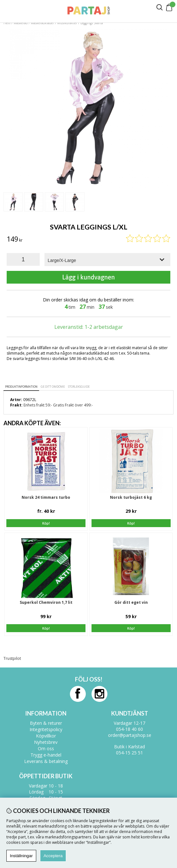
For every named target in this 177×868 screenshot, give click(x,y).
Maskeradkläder (42, 23)
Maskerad (21, 23)
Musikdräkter (67, 23)
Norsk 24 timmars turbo (46, 497)
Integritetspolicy (46, 729)
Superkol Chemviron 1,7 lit (46, 602)
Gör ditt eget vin (131, 602)
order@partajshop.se (130, 735)
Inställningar (21, 856)
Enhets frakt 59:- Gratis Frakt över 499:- (58, 405)
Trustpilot (12, 658)
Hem (7, 23)
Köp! (46, 523)
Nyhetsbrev (46, 742)
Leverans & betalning (46, 761)
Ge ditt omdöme (53, 387)
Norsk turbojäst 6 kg (131, 497)
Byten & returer (46, 723)
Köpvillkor (46, 736)
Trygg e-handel (46, 755)
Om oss (46, 748)
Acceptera (53, 856)
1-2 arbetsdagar (104, 327)
